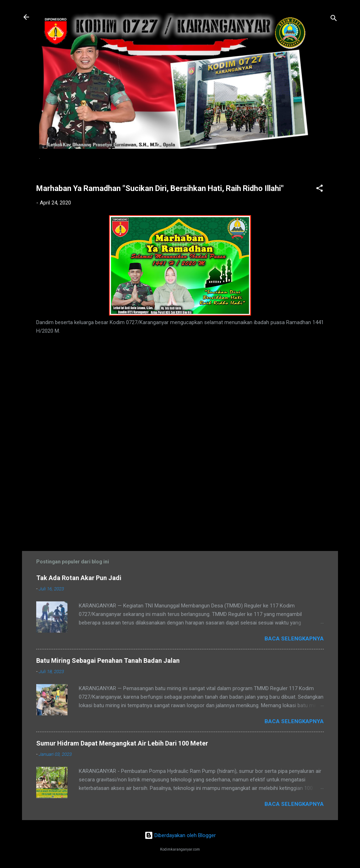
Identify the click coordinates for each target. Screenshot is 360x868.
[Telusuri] (334, 19)
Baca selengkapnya (294, 639)
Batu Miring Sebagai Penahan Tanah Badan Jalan (108, 660)
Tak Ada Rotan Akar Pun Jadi (79, 578)
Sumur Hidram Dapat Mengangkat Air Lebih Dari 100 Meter (122, 743)
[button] (320, 189)
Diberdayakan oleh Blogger (180, 835)
